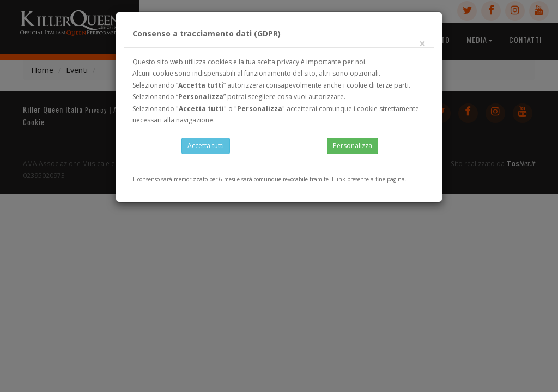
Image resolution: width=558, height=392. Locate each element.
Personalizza (353, 149)
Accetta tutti (206, 149)
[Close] (422, 49)
